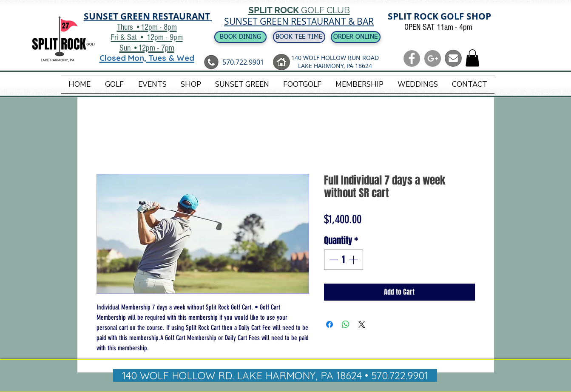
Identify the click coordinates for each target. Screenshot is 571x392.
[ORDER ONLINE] (356, 37)
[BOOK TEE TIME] (299, 37)
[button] (472, 58)
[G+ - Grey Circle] (433, 58)
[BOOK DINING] (240, 37)
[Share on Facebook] (330, 324)
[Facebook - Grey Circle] (412, 58)
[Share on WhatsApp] (346, 324)
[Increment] (354, 260)
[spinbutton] (343, 260)
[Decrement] (333, 260)
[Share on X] (362, 324)
